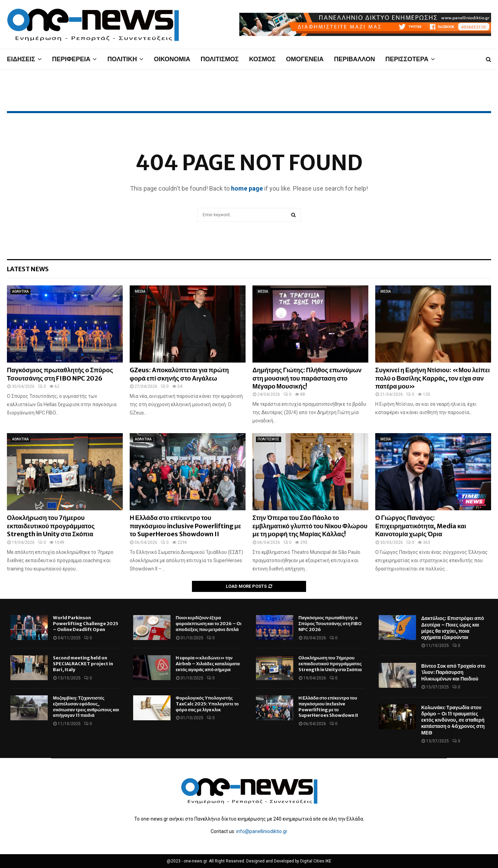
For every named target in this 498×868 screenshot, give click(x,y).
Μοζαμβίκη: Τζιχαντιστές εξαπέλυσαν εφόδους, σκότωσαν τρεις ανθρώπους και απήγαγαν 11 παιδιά (86, 707)
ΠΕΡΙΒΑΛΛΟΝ (355, 59)
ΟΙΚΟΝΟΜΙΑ (172, 59)
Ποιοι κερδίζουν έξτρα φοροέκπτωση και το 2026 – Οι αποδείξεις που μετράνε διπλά (209, 624)
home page (247, 188)
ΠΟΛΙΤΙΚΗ (122, 59)
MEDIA (140, 291)
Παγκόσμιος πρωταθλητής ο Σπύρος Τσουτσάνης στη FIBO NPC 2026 (60, 374)
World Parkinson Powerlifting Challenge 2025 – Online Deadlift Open (86, 624)
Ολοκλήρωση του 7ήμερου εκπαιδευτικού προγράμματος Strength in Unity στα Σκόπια (51, 526)
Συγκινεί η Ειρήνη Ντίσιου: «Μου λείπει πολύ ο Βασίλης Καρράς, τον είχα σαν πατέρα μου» (432, 378)
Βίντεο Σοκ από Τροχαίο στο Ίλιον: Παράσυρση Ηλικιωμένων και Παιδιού (453, 672)
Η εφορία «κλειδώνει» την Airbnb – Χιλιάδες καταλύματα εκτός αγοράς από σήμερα (208, 664)
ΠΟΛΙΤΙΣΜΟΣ (220, 59)
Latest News (28, 269)
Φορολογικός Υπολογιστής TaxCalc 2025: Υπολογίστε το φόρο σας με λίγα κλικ (207, 704)
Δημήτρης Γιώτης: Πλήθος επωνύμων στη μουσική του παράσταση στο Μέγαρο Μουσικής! (307, 378)
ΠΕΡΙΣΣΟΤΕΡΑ (407, 59)
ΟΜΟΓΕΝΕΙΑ (305, 59)
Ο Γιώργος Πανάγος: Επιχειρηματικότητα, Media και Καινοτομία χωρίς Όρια (421, 526)
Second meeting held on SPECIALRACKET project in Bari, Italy (83, 664)
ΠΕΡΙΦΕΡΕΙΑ (71, 59)
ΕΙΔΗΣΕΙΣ (21, 59)
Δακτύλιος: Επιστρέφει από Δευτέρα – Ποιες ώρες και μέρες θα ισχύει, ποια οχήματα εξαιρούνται (453, 628)
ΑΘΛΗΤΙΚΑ (20, 291)
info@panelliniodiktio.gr (262, 831)
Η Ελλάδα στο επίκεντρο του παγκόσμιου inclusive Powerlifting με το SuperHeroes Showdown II (185, 526)
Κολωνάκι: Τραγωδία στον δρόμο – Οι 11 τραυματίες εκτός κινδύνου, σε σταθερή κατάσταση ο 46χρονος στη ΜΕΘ (453, 720)
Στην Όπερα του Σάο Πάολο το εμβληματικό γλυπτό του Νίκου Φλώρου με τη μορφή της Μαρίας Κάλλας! (310, 526)
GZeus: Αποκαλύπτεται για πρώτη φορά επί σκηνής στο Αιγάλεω (179, 374)
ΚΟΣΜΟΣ (262, 59)
